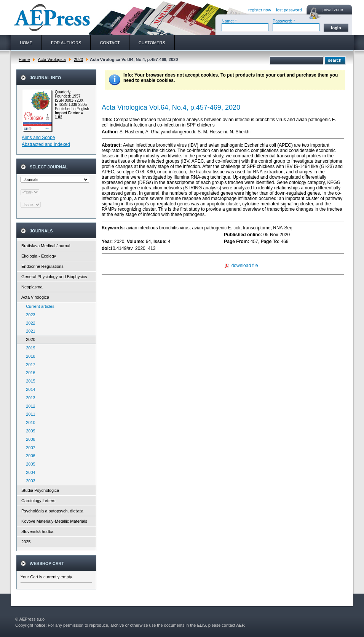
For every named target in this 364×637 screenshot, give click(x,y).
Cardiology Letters (38, 501)
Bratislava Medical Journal (46, 246)
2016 (29, 373)
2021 (29, 331)
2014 (29, 389)
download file (245, 266)
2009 (29, 431)
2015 (29, 381)
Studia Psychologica (40, 490)
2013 (29, 398)
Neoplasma (32, 287)
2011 (29, 414)
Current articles (38, 306)
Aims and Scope (38, 138)
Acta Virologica (52, 59)
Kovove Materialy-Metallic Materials (54, 521)
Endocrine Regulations (42, 266)
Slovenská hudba (37, 531)
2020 (78, 59)
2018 (29, 356)
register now (260, 10)
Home (24, 59)
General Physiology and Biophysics (54, 277)
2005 (29, 464)
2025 (26, 542)
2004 (29, 472)
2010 (29, 423)
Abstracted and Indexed (46, 144)
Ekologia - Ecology (39, 256)
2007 (29, 448)
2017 (29, 365)
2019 (29, 348)
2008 (29, 439)
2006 (29, 456)
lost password (289, 10)
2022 (29, 323)
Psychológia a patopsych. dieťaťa (52, 511)
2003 (29, 481)
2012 (29, 406)
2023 (29, 315)
